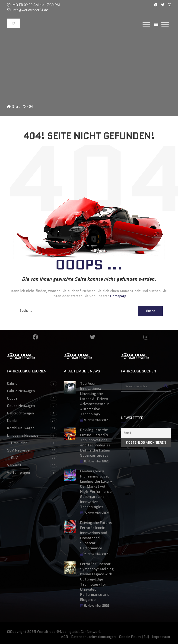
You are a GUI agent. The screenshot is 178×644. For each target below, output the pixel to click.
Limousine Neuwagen (32, 436)
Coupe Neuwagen (32, 406)
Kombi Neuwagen (32, 428)
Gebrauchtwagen (32, 413)
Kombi (32, 421)
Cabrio (32, 384)
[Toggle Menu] (146, 24)
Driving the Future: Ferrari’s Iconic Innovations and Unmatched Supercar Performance (96, 535)
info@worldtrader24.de (30, 10)
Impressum (161, 637)
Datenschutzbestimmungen (93, 637)
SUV (34, 458)
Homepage (118, 296)
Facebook (35, 337)
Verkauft (32, 465)
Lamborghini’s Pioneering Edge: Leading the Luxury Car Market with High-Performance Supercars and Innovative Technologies (96, 489)
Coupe (32, 398)
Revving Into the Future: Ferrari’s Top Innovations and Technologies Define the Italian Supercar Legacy (95, 443)
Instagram (146, 337)
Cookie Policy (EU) (134, 637)
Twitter (92, 337)
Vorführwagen (32, 473)
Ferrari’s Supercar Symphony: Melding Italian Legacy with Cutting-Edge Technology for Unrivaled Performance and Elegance (97, 582)
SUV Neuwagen (32, 450)
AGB (64, 637)
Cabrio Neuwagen (32, 391)
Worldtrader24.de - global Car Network (69, 632)
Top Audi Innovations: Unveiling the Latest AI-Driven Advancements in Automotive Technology (95, 399)
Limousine (34, 443)
